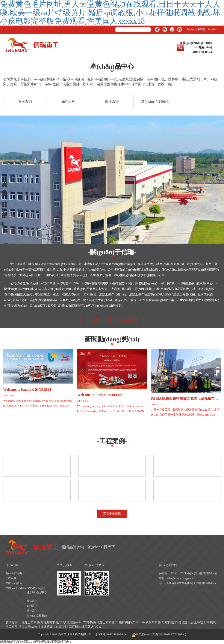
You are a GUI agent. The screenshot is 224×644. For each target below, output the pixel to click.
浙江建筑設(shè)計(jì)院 (53, 627)
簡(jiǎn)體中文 (196, 29)
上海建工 (200, 622)
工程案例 (11, 578)
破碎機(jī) (125, 622)
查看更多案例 (112, 514)
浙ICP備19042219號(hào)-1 (112, 634)
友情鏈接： (13, 622)
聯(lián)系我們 (129, 320)
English (213, 29)
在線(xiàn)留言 (14, 583)
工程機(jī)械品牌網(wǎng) (86, 627)
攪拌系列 (112, 102)
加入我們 (95, 320)
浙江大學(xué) (28, 627)
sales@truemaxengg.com (180, 578)
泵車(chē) (138, 622)
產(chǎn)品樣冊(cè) (155, 102)
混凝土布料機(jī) (32, 622)
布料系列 (68, 102)
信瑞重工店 (186, 622)
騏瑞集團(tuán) (73, 622)
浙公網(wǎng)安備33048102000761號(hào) (159, 635)
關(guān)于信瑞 (14, 573)
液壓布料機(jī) (53, 622)
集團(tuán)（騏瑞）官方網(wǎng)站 (25, 588)
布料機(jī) (90, 622)
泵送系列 (25, 102)
